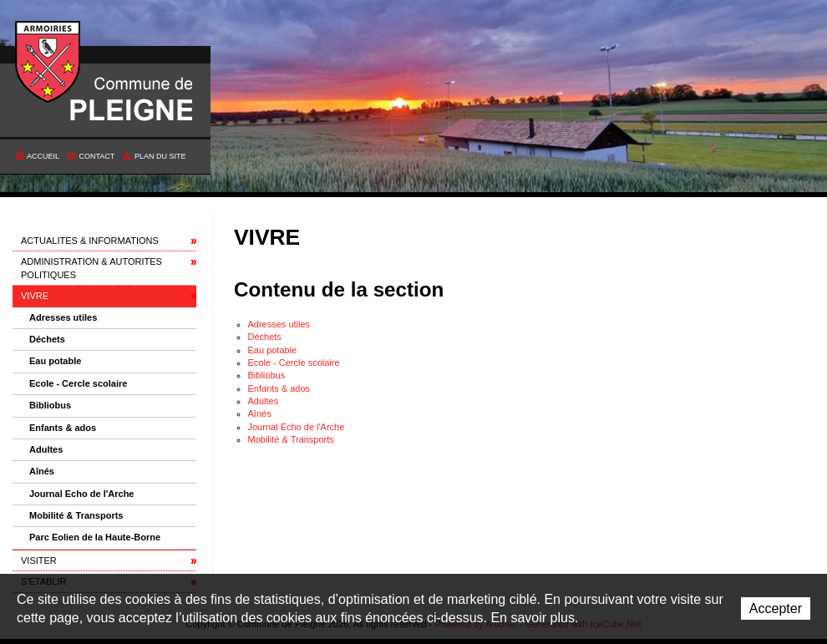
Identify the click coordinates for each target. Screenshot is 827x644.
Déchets (47, 339)
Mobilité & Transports (76, 515)
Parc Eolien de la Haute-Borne (95, 537)
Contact (97, 156)
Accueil (43, 156)
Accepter (776, 609)
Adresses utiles (63, 317)
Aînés (42, 471)
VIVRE (35, 296)
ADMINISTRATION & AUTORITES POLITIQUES (91, 268)
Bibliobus (50, 405)
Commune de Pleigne (48, 63)
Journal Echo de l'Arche (81, 494)
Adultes (46, 449)
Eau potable (55, 361)
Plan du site (160, 156)
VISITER (39, 560)
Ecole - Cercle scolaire (78, 383)
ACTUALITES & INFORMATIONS (90, 241)
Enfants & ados (63, 428)
